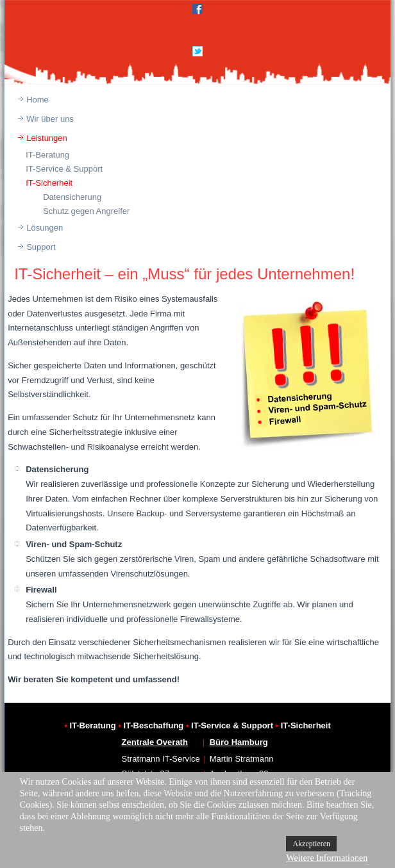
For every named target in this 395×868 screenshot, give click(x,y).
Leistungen (47, 138)
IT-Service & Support (64, 169)
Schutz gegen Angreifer (86, 211)
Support (41, 247)
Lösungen (45, 228)
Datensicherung (72, 197)
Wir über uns (50, 119)
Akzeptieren (311, 844)
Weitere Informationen (327, 858)
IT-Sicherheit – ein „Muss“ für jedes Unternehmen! (184, 274)
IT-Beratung (47, 155)
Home (38, 100)
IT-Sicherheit (49, 183)
